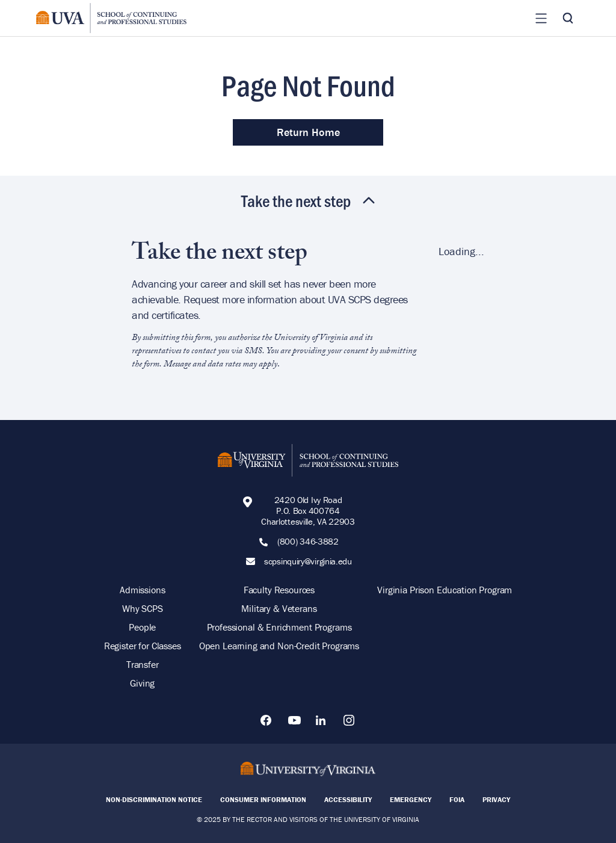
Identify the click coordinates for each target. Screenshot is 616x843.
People (142, 627)
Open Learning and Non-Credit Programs (279, 646)
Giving (142, 683)
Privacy (496, 799)
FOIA (457, 799)
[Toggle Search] (568, 18)
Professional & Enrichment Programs (279, 627)
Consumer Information (263, 799)
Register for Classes (143, 646)
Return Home (308, 132)
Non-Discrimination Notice (154, 799)
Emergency (411, 799)
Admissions (143, 590)
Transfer (143, 664)
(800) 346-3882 (308, 542)
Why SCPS (143, 608)
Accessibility (348, 799)
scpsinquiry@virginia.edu (308, 561)
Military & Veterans (279, 608)
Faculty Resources (279, 590)
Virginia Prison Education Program (445, 590)
